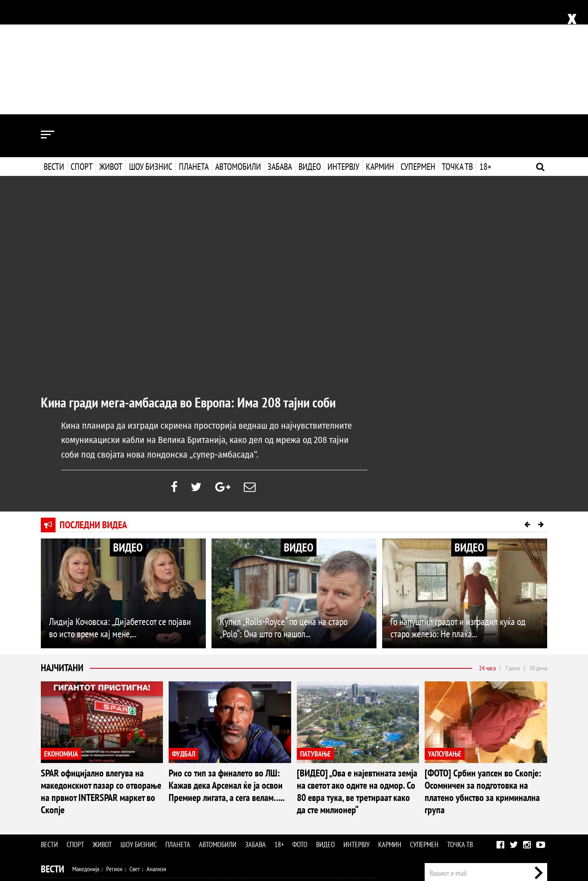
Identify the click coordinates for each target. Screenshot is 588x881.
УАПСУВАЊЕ (445, 641)
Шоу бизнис (151, 52)
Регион (114, 756)
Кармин (379, 52)
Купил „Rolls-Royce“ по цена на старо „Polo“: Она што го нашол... (284, 515)
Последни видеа (93, 413)
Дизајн (252, 792)
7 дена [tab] (512, 556)
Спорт (82, 52)
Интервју (343, 52)
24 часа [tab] (487, 556)
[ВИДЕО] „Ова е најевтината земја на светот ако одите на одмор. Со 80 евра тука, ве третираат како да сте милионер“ (357, 679)
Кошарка (108, 774)
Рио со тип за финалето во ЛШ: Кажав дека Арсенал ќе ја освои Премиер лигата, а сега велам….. (227, 673)
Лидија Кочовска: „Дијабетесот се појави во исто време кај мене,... (120, 515)
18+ (484, 52)
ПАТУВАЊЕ (315, 641)
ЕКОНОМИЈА (61, 641)
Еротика (171, 827)
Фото (300, 732)
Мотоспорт (183, 774)
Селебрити (152, 809)
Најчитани (62, 555)
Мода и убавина (118, 792)
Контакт (538, 786)
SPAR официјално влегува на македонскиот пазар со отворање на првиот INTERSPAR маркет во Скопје (101, 679)
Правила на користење (521, 832)
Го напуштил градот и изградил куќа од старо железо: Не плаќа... (458, 515)
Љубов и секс (158, 792)
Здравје (84, 792)
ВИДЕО (128, 435)
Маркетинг (510, 786)
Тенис (157, 774)
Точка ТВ (457, 52)
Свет (135, 756)
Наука (56, 827)
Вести (54, 52)
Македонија (86, 756)
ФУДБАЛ (184, 641)
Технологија (83, 827)
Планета (194, 52)
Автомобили (238, 52)
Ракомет (134, 774)
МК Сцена (183, 809)
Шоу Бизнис (64, 809)
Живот (111, 52)
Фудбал (82, 774)
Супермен (417, 52)
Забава (280, 52)
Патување (192, 792)
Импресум (479, 786)
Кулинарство (225, 792)
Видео (309, 52)
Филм (102, 809)
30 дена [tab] (538, 556)
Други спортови (220, 774)
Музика (124, 809)
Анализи (156, 756)
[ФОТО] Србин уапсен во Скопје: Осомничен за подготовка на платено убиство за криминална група (483, 679)
